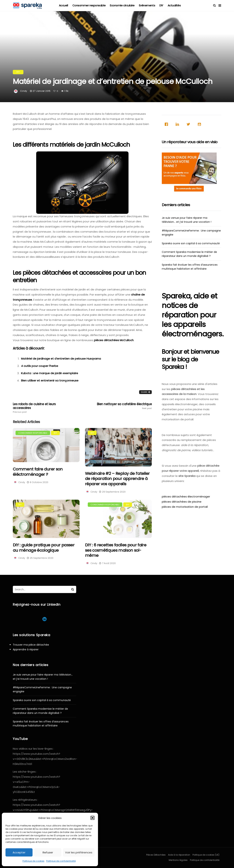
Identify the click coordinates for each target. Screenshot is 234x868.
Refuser (48, 852)
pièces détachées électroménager (186, 496)
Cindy (24, 91)
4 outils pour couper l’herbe (40, 366)
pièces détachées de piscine (182, 502)
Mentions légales (178, 860)
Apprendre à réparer (26, 649)
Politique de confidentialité (61, 861)
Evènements (147, 5)
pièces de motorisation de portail (185, 507)
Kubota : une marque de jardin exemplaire (50, 373)
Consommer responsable (89, 5)
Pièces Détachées (156, 855)
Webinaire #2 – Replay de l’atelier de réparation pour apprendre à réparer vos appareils (117, 479)
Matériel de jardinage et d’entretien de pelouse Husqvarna (61, 359)
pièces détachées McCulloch (114, 340)
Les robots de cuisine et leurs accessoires (41, 408)
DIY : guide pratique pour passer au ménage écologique (44, 548)
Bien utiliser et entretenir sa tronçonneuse (50, 380)
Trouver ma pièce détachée (31, 645)
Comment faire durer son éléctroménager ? (38, 472)
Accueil (63, 5)
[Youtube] (200, 124)
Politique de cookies (33, 861)
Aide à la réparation (179, 855)
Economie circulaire (122, 5)
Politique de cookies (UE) (206, 855)
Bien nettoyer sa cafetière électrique (124, 406)
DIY (161, 5)
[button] (93, 818)
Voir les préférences (79, 852)
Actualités (174, 5)
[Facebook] (167, 124)
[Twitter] (189, 124)
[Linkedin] (178, 124)
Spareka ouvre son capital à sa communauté (191, 243)
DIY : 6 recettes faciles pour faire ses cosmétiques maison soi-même (116, 550)
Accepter (19, 852)
